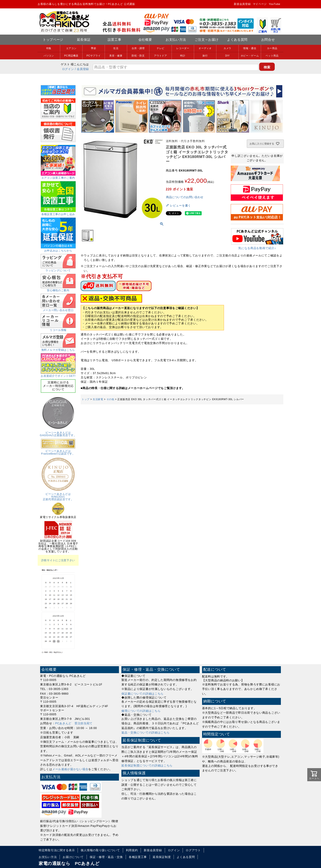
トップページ (53, 40)
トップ (86, 399)
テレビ (160, 48)
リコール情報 (58, 329)
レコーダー (183, 48)
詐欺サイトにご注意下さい (58, 560)
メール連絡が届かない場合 (70, 769)
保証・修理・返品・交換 (106, 857)
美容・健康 (116, 56)
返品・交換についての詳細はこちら (145, 733)
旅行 (205, 56)
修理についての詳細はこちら (141, 711)
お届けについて (73, 857)
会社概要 (145, 40)
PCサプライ (94, 56)
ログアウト (193, 850)
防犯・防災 (138, 56)
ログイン (68, 69)
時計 (183, 56)
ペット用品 (272, 56)
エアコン (71, 48)
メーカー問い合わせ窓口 (58, 309)
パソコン (49, 56)
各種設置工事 (138, 857)
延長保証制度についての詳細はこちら (147, 765)
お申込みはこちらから (58, 249)
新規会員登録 (242, 4)
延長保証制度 (162, 857)
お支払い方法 (176, 40)
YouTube (275, 4)
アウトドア (160, 56)
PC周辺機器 (71, 56)
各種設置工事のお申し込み (58, 213)
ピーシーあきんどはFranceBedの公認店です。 (58, 451)
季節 (93, 48)
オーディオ (205, 48)
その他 (110, 399)
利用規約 (132, 850)
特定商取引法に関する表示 (57, 850)
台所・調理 (138, 48)
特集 (49, 48)
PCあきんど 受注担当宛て (74, 723)
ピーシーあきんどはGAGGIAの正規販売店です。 (58, 433)
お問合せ (268, 40)
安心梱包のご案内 (58, 289)
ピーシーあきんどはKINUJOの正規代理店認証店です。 (58, 495)
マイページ (260, 4)
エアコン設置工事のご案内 (58, 176)
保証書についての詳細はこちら (142, 694)
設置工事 (115, 40)
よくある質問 (237, 40)
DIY (227, 56)
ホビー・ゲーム (250, 56)
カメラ (227, 48)
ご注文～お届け (207, 40)
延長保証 (84, 40)
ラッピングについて (58, 269)
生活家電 (98, 399)
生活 (116, 48)
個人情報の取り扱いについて (100, 850)
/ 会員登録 (82, 69)
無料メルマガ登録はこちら (58, 349)
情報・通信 (250, 48)
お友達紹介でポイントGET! (58, 375)
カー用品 (272, 48)
